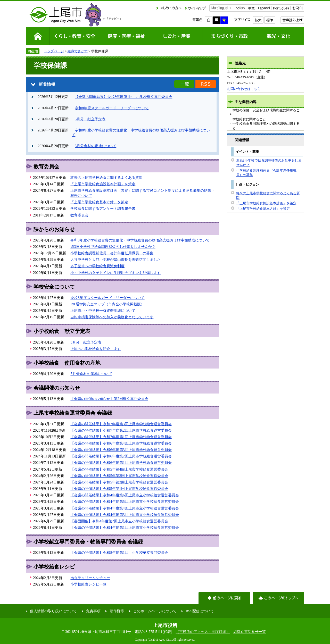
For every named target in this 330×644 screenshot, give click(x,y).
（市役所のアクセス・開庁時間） (203, 632)
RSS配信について (200, 611)
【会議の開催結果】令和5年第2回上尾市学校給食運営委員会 (119, 482)
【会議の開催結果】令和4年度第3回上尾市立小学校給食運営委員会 (125, 515)
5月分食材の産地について (96, 146)
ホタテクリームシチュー (90, 578)
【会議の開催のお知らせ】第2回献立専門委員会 (109, 399)
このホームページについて (155, 611)
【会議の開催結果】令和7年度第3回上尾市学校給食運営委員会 (121, 424)
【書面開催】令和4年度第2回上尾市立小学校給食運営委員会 (119, 521)
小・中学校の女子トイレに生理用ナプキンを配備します (115, 273)
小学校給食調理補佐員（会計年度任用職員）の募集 (112, 253)
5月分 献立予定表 (90, 119)
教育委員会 (79, 215)
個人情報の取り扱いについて (53, 611)
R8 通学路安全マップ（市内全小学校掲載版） (107, 304)
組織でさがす (78, 51)
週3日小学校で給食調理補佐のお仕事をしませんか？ (113, 247)
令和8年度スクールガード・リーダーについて (112, 108)
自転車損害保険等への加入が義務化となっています (112, 317)
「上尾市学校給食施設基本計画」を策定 (103, 184)
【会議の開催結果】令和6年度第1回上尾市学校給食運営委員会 (121, 463)
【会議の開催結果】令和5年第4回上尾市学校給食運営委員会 (119, 469)
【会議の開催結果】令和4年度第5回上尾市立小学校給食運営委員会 (125, 501)
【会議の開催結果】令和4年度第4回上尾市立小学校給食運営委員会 (125, 508)
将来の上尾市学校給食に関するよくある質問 (106, 178)
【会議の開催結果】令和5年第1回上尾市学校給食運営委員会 (119, 489)
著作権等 (117, 611)
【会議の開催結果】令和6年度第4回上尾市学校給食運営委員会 (121, 443)
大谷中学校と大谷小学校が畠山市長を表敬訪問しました (115, 260)
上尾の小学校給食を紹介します (96, 349)
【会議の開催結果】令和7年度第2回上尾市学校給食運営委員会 (121, 430)
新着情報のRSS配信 (206, 84)
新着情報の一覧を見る (184, 84)
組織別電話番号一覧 (250, 632)
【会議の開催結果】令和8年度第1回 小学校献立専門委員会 (123, 97)
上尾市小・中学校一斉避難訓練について (103, 311)
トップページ (54, 51)
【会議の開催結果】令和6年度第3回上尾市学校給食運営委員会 (121, 450)
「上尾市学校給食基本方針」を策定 (99, 202)
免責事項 (93, 611)
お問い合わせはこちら (244, 89)
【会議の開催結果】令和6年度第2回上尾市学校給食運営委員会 (121, 456)
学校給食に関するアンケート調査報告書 (103, 208)
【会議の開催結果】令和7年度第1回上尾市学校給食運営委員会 (121, 437)
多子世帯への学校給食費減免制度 (97, 266)
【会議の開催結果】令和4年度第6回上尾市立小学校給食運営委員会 (125, 495)
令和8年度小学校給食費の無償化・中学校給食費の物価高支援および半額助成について (140, 240)
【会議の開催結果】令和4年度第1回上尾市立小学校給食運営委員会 (125, 528)
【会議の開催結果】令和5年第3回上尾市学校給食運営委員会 (119, 476)
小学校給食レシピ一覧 (90, 584)
